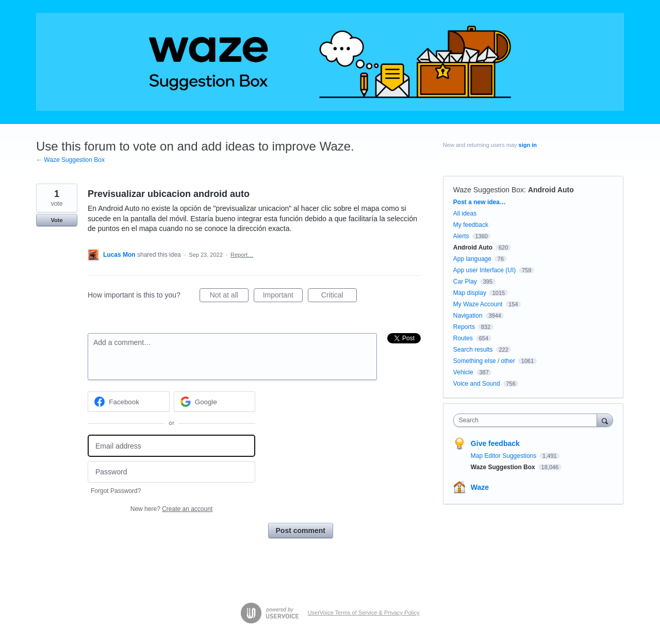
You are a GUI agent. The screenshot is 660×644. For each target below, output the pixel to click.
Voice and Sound (477, 384)
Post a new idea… (480, 202)
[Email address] (171, 446)
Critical (339, 296)
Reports (464, 327)
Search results (473, 350)
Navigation (468, 316)
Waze (480, 487)
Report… (242, 255)
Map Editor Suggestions (505, 456)
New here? (171, 509)
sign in (528, 145)
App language (472, 259)
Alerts (461, 236)
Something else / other (484, 361)
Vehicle (463, 372)
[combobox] (528, 420)
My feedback (471, 225)
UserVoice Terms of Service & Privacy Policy (364, 613)
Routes (463, 338)
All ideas (465, 213)
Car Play (465, 282)
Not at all (229, 296)
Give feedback (495, 443)
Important (283, 296)
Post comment (301, 531)
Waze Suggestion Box (489, 190)
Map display (470, 293)
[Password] (171, 472)
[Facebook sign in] (129, 402)
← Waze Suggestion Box (70, 160)
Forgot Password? (116, 491)
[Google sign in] (215, 402)
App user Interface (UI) (484, 270)
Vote (56, 220)
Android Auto (551, 190)
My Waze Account (478, 304)
